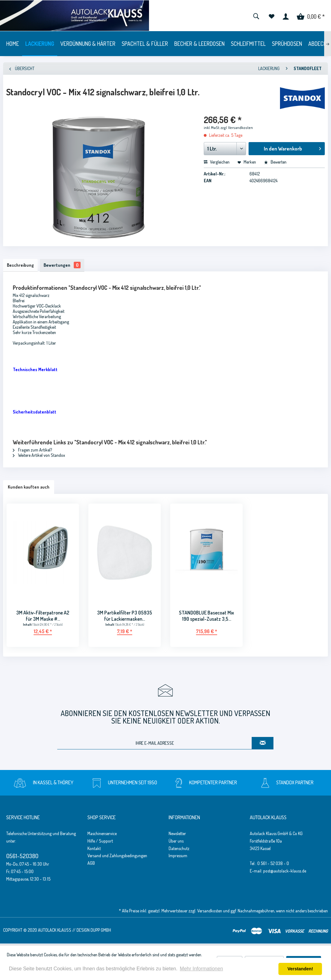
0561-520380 (22, 857)
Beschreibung (21, 266)
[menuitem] (256, 16)
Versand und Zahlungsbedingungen (117, 857)
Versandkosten (210, 912)
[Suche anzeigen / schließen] (256, 16)
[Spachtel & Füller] (145, 44)
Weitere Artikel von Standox (39, 456)
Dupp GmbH (101, 931)
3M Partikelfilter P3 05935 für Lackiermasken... (125, 617)
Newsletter (177, 835)
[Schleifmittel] (248, 44)
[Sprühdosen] (287, 44)
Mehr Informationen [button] (201, 969)
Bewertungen (65, 266)
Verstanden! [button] (300, 969)
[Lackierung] (40, 44)
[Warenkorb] (311, 16)
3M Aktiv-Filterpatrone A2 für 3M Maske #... (43, 617)
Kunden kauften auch (29, 488)
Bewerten (275, 162)
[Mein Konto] (286, 16)
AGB (91, 864)
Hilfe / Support (100, 842)
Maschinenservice (102, 835)
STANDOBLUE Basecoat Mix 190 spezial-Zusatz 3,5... (206, 617)
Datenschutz (179, 850)
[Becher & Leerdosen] (199, 44)
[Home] (13, 44)
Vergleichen (217, 162)
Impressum (178, 857)
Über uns (176, 842)
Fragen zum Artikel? (32, 451)
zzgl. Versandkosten (237, 128)
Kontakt (94, 850)
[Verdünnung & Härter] (88, 44)
